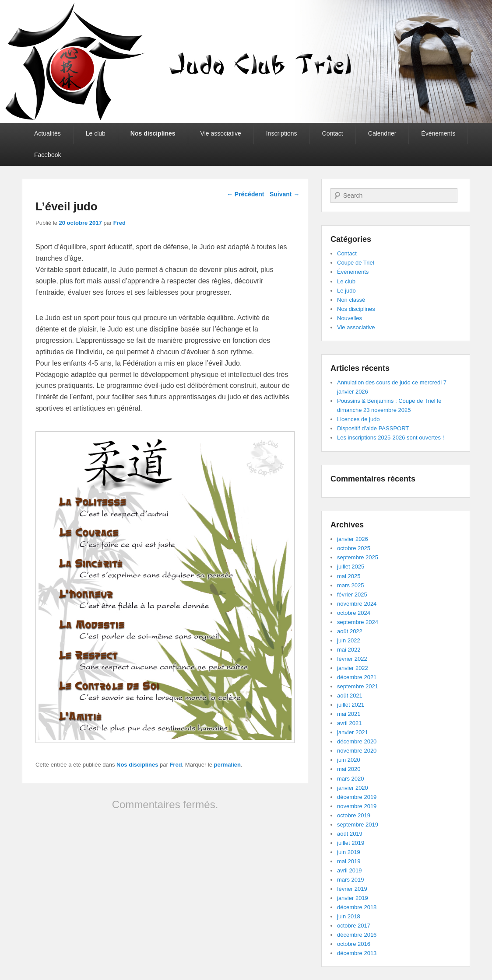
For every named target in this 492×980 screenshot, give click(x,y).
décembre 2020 (357, 741)
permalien (227, 765)
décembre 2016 (357, 935)
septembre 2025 (358, 557)
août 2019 (350, 834)
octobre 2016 (354, 944)
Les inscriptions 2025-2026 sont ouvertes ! (390, 438)
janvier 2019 (353, 898)
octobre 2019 (354, 815)
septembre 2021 (358, 686)
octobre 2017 (354, 926)
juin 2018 (349, 916)
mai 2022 (349, 650)
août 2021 (350, 696)
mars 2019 (350, 880)
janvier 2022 (353, 668)
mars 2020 (350, 779)
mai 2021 (349, 714)
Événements (438, 133)
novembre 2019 (357, 806)
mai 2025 (349, 576)
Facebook (47, 155)
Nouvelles (350, 318)
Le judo (346, 291)
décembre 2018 (357, 907)
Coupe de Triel (356, 263)
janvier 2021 (353, 732)
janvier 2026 (353, 539)
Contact (333, 133)
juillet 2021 (351, 705)
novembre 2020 (357, 751)
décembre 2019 (357, 797)
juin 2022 (349, 640)
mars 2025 (350, 585)
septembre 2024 (358, 622)
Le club (96, 133)
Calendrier (382, 133)
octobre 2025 (354, 548)
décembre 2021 (357, 677)
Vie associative (221, 133)
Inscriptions (282, 133)
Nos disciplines (153, 133)
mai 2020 (349, 769)
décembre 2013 (357, 953)
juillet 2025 (351, 567)
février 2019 (352, 889)
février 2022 (352, 659)
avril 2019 (349, 870)
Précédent (246, 194)
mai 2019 (349, 861)
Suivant (285, 194)
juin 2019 (349, 852)
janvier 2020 (353, 788)
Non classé (351, 300)
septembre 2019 (358, 825)
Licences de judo (358, 419)
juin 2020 (349, 760)
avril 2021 (349, 723)
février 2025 (352, 595)
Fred (119, 223)
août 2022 (350, 631)
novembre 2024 (357, 604)
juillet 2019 (351, 843)
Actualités (47, 133)
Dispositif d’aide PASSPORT (373, 428)
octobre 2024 (354, 613)
